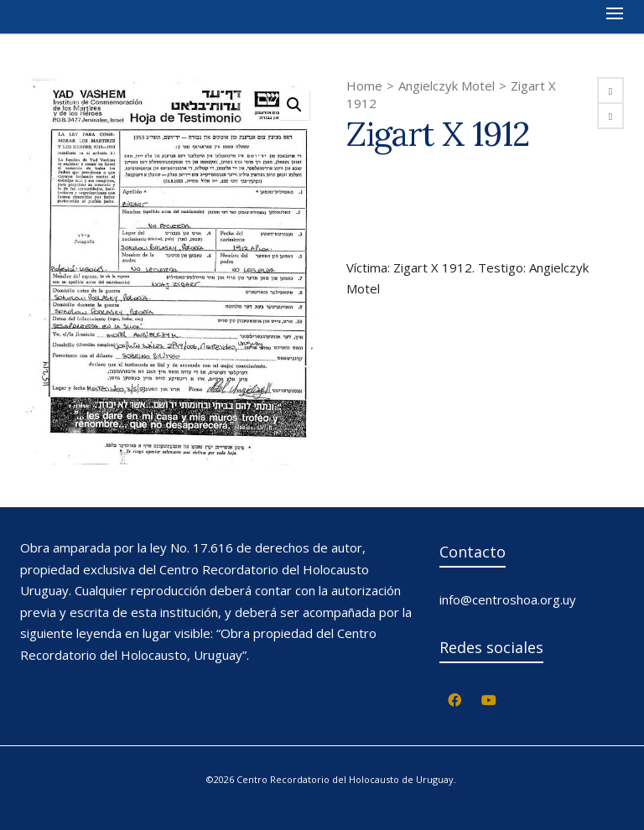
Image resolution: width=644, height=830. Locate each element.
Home (364, 86)
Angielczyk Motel (447, 86)
